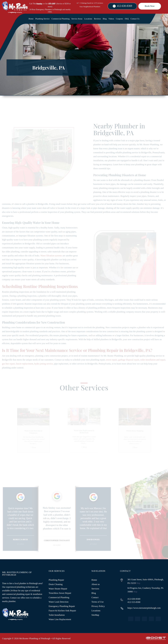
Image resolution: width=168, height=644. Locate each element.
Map (138, 583)
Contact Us (135, 19)
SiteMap (95, 615)
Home (31, 19)
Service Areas (77, 19)
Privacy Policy (98, 606)
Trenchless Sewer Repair (60, 593)
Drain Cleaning (56, 584)
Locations (88, 19)
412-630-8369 (125, 6)
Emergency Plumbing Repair (62, 606)
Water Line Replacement (60, 619)
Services (95, 589)
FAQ (127, 19)
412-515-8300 (134, 602)
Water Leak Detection (59, 602)
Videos (111, 19)
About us (96, 584)
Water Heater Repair (58, 589)
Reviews (97, 19)
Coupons (119, 19)
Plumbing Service (42, 19)
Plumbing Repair (56, 580)
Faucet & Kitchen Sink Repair (62, 611)
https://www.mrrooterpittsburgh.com (144, 608)
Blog (105, 19)
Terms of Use (98, 602)
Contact (95, 597)
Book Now (150, 6)
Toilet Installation (57, 615)
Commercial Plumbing (60, 19)
